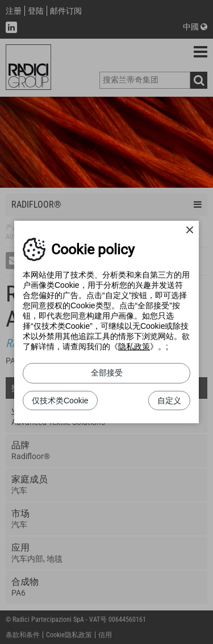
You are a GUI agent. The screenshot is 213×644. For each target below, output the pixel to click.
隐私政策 (134, 346)
